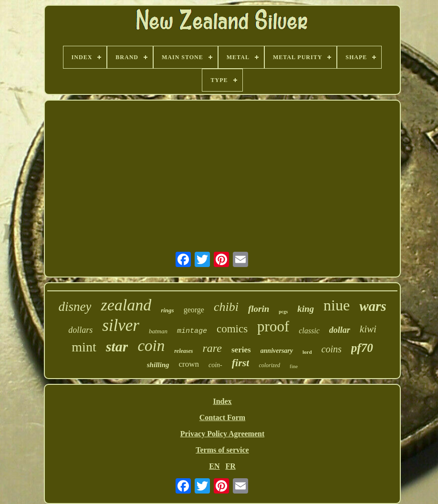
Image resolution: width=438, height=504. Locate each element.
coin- (215, 365)
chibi (226, 307)
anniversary (277, 351)
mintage (192, 331)
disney (75, 307)
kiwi (368, 329)
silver (121, 325)
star (117, 346)
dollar (340, 330)
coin (151, 346)
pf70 (362, 348)
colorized (269, 365)
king (306, 309)
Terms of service (222, 450)
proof (273, 326)
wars (373, 306)
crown (188, 364)
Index (222, 401)
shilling (158, 365)
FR (230, 466)
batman (158, 331)
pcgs (283, 312)
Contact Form (222, 417)
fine (294, 366)
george (194, 310)
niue (337, 305)
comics (232, 329)
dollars (80, 330)
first (241, 363)
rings (167, 310)
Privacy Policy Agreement (223, 434)
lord (307, 352)
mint (84, 347)
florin (259, 309)
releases (183, 351)
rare (212, 348)
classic (309, 331)
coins (332, 349)
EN (214, 466)
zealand (126, 305)
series (241, 350)
